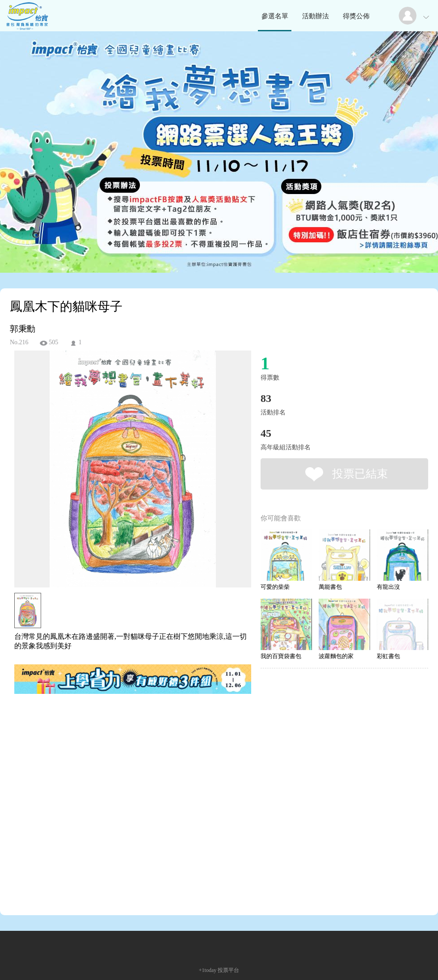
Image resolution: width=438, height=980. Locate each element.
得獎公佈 (356, 16)
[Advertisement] (84, 806)
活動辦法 (316, 16)
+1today (208, 970)
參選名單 (275, 16)
